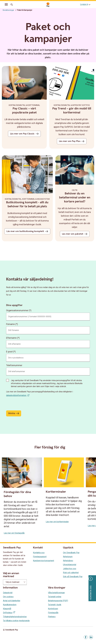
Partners (52, 617)
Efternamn (11, 338)
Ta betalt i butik (55, 605)
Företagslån (53, 613)
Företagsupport (40, 557)
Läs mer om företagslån (14, 533)
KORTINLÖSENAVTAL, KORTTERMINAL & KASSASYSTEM (27, 199)
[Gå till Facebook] (86, 637)
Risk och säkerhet (71, 573)
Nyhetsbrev (68, 561)
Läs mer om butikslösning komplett (25, 231)
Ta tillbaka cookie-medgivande (16, 621)
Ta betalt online (55, 597)
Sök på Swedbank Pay (73, 577)
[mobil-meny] (6, 5)
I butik (75, 190)
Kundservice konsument (43, 561)
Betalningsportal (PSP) (58, 601)
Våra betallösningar (56, 593)
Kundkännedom (10, 605)
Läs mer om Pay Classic (22, 134)
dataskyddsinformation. (16, 395)
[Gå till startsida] (48, 5)
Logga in (84, 4)
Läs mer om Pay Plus (70, 141)
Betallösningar (8, 10)
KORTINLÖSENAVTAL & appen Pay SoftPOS (72, 105)
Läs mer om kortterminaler (57, 522)
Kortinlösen (53, 609)
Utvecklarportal (70, 565)
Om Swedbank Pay (71, 553)
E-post (9, 352)
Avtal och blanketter (12, 601)
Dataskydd (8, 593)
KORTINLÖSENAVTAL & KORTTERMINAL (24, 105)
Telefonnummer (14, 365)
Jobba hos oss (70, 569)
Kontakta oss (39, 553)
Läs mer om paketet (73, 234)
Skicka (12, 413)
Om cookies (8, 597)
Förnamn (10, 324)
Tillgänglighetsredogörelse (15, 617)
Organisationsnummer (17, 310)
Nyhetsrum (68, 557)
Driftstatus (8, 613)
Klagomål (7, 609)
